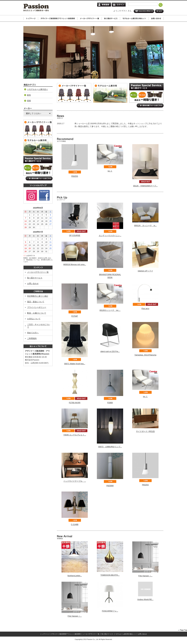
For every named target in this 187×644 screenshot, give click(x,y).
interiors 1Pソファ (145, 271)
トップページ (45, 634)
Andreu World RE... (145, 599)
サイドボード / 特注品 (145, 431)
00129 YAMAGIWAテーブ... (145, 186)
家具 (29, 95)
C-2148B (75, 524)
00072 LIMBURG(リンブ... (110, 447)
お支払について (34, 319)
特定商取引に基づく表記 (38, 296)
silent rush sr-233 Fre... (110, 351)
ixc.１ (110, 171)
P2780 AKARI (75, 403)
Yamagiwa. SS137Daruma (145, 355)
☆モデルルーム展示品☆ (37, 89)
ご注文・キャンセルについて (39, 326)
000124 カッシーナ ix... (145, 225)
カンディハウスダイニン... (110, 236)
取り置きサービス (35, 278)
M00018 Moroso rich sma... (75, 264)
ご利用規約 (32, 338)
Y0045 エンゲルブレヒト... (75, 435)
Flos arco (145, 309)
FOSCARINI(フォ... (110, 611)
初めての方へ (33, 333)
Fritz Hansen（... (145, 576)
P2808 (110, 403)
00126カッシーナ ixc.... (110, 310)
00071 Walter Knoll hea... (75, 364)
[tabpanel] (93, 52)
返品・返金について (36, 302)
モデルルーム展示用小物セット (126, 634)
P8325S (75, 176)
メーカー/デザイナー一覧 (38, 272)
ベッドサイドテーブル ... (75, 481)
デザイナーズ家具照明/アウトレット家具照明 (66, 634)
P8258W (110, 486)
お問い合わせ (33, 284)
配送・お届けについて (37, 313)
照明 (29, 101)
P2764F (75, 316)
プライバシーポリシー (37, 307)
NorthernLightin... (75, 576)
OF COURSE (75, 235)
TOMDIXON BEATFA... (110, 575)
